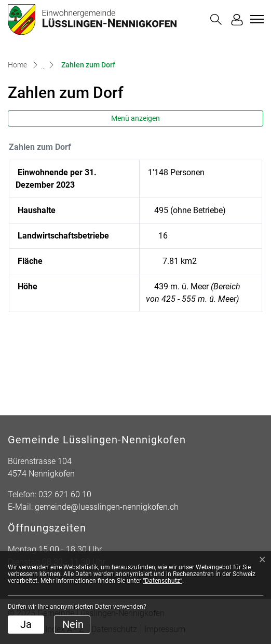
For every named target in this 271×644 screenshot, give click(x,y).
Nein (73, 624)
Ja (26, 624)
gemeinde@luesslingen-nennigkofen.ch (107, 507)
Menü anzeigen (135, 118)
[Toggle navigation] (255, 19)
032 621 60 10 (65, 494)
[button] (216, 19)
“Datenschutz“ (162, 581)
